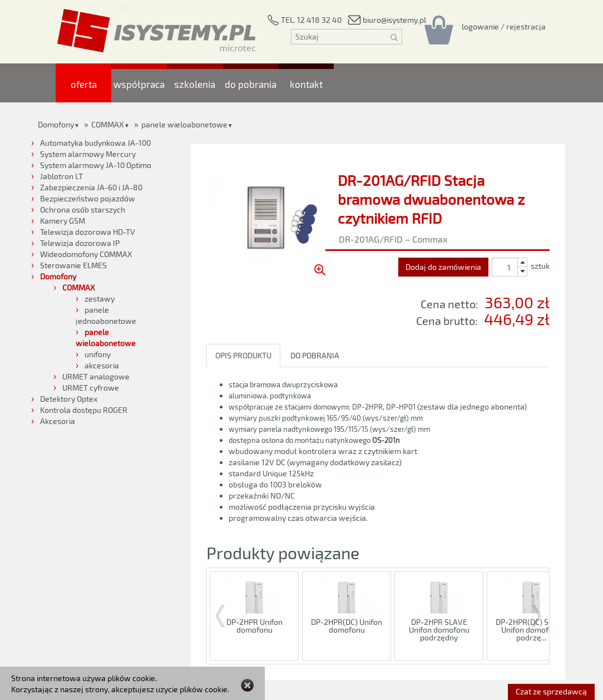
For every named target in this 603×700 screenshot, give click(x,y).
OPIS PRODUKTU (243, 355)
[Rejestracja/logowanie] (504, 26)
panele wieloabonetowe (184, 124)
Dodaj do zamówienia (443, 267)
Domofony (56, 124)
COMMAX (108, 124)
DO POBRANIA (315, 355)
